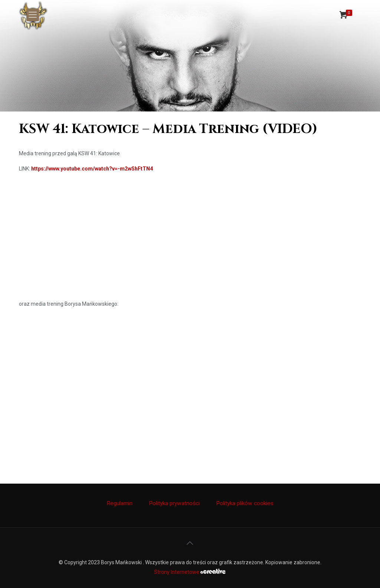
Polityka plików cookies (245, 503)
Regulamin (119, 503)
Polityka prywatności (174, 503)
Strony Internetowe (190, 572)
